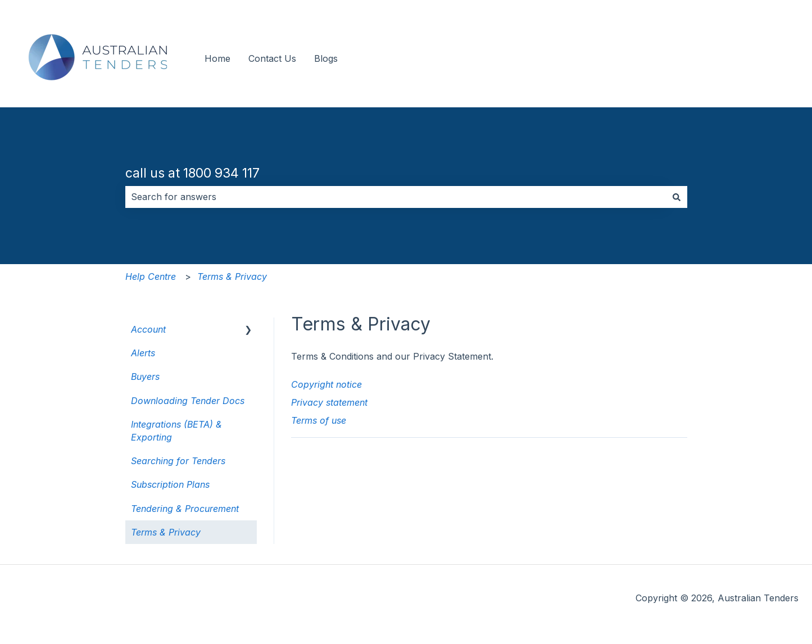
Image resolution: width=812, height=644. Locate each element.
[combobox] (396, 197)
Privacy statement (329, 402)
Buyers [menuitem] (145, 377)
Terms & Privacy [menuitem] (166, 532)
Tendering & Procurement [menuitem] (185, 509)
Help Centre (151, 276)
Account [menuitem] (148, 329)
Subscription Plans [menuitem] (170, 484)
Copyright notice (326, 384)
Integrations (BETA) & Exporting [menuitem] (176, 430)
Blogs (326, 58)
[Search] (677, 197)
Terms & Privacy (232, 276)
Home (217, 58)
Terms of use (319, 420)
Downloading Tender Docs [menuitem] (188, 401)
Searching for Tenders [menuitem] (178, 461)
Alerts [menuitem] (143, 353)
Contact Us (272, 58)
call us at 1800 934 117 (192, 173)
